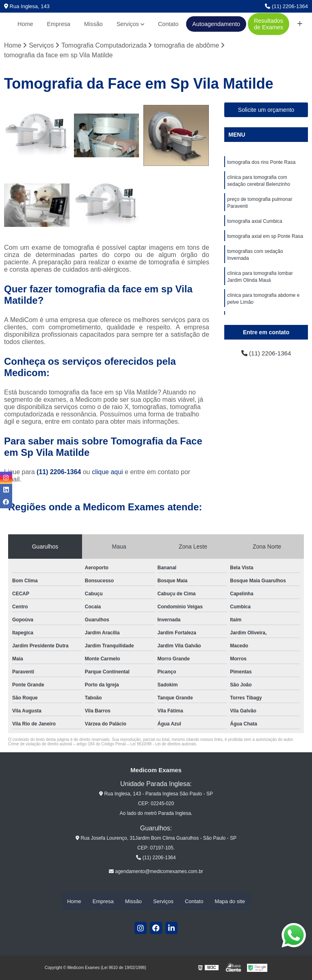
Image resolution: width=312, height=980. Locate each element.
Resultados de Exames (269, 24)
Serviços (128, 24)
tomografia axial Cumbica (255, 224)
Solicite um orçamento (266, 110)
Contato (168, 24)
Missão (93, 24)
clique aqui (107, 472)
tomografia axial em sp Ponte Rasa (265, 239)
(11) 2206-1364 (286, 6)
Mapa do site (230, 902)
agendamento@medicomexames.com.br (156, 872)
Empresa (59, 24)
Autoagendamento (216, 24)
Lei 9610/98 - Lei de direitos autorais (163, 744)
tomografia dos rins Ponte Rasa (261, 163)
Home (25, 24)
